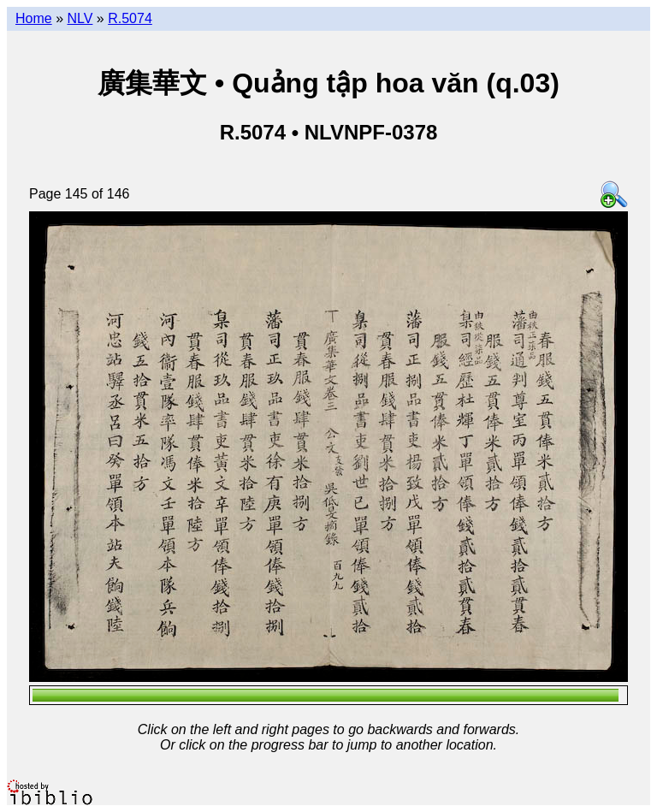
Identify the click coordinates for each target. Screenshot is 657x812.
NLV (80, 18)
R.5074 (130, 18)
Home (34, 18)
